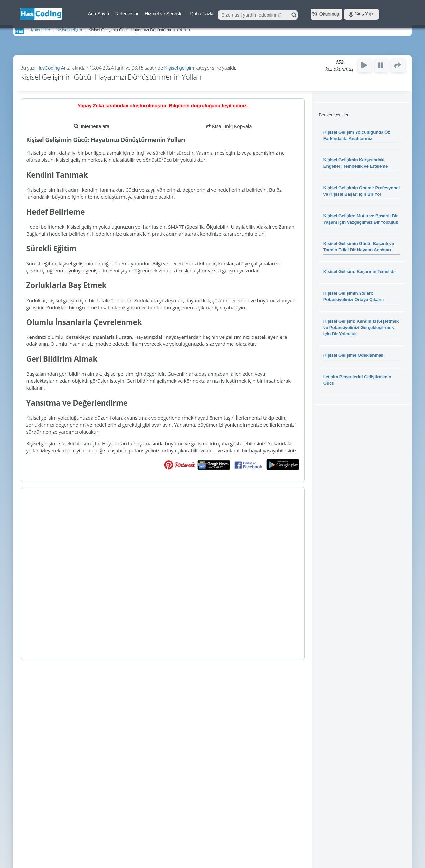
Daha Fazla (202, 14)
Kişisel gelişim (69, 30)
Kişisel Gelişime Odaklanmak (353, 355)
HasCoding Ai (51, 68)
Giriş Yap (361, 14)
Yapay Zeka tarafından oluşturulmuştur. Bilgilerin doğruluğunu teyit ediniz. (163, 105)
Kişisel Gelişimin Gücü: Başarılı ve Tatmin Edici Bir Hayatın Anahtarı (359, 247)
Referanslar (127, 14)
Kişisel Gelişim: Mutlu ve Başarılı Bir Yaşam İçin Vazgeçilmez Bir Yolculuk (361, 219)
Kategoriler (40, 30)
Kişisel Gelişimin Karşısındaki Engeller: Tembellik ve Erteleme (356, 163)
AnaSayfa (19, 31)
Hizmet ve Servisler (164, 14)
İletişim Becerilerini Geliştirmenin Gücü (357, 380)
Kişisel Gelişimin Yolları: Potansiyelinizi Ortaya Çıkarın (354, 296)
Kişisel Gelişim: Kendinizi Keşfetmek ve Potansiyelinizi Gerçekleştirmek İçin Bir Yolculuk (361, 327)
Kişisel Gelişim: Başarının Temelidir (360, 272)
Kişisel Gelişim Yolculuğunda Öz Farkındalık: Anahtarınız (357, 135)
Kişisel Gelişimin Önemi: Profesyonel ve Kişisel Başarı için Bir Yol (362, 191)
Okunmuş (326, 13)
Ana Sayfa (99, 14)
